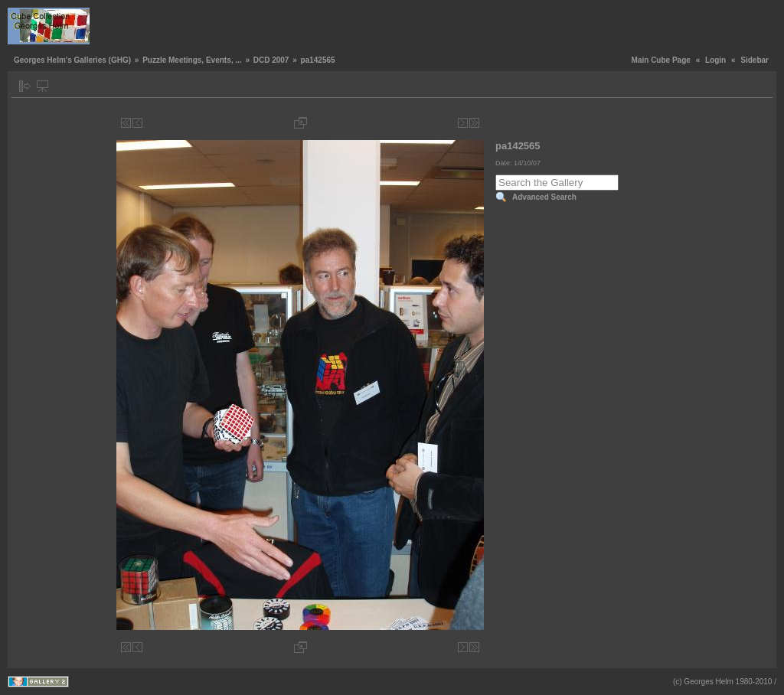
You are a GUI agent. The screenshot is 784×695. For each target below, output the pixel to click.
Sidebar (755, 60)
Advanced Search (544, 197)
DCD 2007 (271, 60)
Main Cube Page (661, 60)
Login (715, 60)
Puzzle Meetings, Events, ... (192, 60)
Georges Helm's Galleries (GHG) (72, 60)
